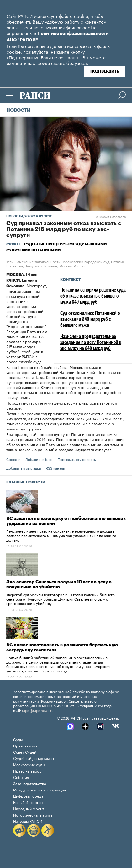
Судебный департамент (34, 758)
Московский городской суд (86, 261)
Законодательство (30, 783)
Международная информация (40, 789)
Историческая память (33, 814)
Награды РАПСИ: (28, 821)
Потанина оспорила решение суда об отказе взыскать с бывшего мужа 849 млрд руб (93, 296)
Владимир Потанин (41, 266)
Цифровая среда (28, 796)
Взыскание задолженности (38, 261)
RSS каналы (56, 468)
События (21, 777)
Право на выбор (27, 771)
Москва (66, 266)
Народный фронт (29, 808)
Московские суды (29, 764)
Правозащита (25, 745)
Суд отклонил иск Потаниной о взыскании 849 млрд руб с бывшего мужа (90, 320)
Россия (80, 266)
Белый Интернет (28, 802)
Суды (18, 739)
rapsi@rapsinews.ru (38, 710)
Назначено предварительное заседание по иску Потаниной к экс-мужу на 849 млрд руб (91, 343)
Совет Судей (25, 752)
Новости (18, 110)
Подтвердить (105, 71)
